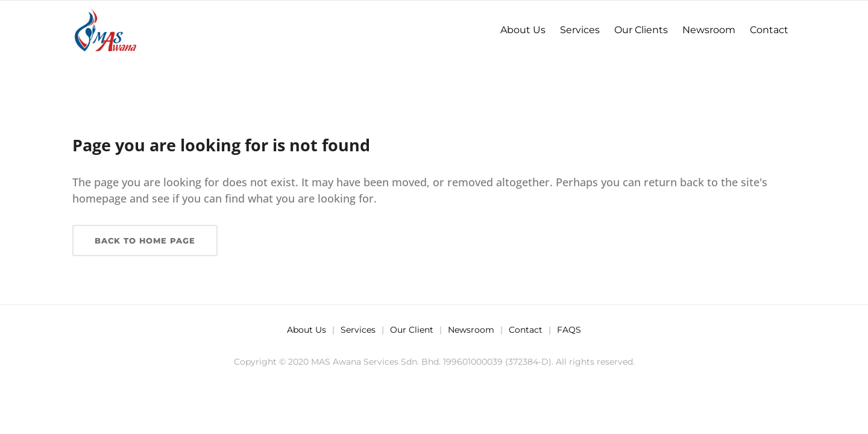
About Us (307, 330)
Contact (526, 330)
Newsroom (471, 330)
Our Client (412, 330)
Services (358, 330)
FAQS (569, 330)
